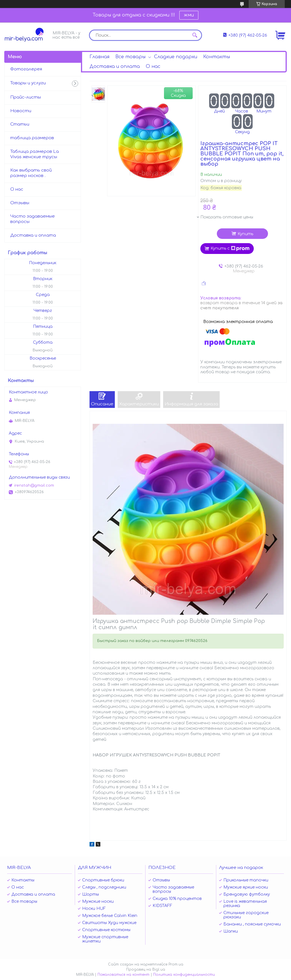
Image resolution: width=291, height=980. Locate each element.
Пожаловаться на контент (123, 975)
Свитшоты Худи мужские (109, 923)
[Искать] (195, 35)
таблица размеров (32, 138)
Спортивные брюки (103, 880)
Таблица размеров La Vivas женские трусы (35, 154)
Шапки (231, 931)
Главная (99, 57)
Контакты (217, 57)
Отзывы (20, 203)
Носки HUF (94, 909)
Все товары (130, 57)
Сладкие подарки (176, 57)
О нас (153, 66)
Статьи (20, 124)
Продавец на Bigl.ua (146, 969)
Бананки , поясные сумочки (252, 924)
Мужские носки (98, 901)
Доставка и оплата (115, 66)
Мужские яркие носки (246, 887)
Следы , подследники (104, 887)
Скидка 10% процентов (177, 899)
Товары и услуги (28, 83)
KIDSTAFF (162, 906)
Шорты (91, 894)
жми (189, 15)
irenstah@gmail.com (34, 485)
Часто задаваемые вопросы (33, 219)
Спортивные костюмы (106, 930)
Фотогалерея (26, 69)
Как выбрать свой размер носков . (31, 173)
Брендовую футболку (247, 894)
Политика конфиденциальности (184, 975)
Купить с (230, 249)
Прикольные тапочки (246, 880)
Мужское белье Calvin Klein (110, 916)
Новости (21, 111)
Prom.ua (176, 964)
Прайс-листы (26, 97)
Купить (245, 234)
